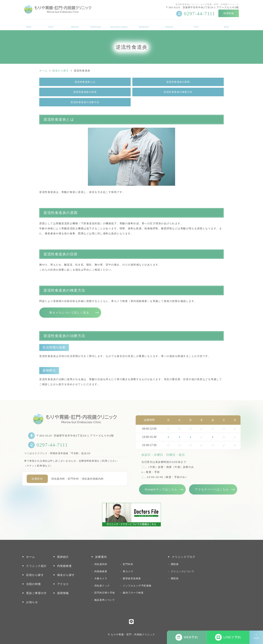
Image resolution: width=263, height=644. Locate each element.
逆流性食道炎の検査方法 (178, 92)
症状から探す (144, 25)
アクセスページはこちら (212, 489)
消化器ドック (102, 586)
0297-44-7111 (52, 445)
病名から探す (169, 25)
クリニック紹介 (51, 25)
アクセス (63, 584)
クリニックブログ (226, 25)
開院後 (175, 564)
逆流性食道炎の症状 (85, 92)
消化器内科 (101, 564)
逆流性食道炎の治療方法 (85, 102)
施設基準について (105, 600)
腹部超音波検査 (132, 578)
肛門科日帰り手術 (105, 593)
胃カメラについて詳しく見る (69, 313)
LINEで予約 (228, 637)
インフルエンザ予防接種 (137, 586)
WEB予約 (187, 637)
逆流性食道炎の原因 (178, 82)
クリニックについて (183, 571)
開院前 (175, 578)
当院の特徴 (34, 584)
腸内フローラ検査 (133, 593)
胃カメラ (128, 571)
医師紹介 (63, 557)
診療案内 (75, 25)
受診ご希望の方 (196, 25)
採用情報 (229, 13)
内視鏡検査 (96, 25)
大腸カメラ (101, 578)
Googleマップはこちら (161, 489)
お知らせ (32, 602)
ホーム (29, 25)
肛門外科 (119, 25)
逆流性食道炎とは (85, 82)
